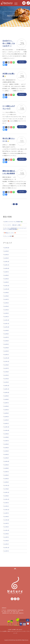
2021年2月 (6, 382)
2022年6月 (6, 341)
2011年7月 (6, 551)
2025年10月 (7, 248)
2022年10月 (7, 327)
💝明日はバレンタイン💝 (10, 233)
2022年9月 (6, 330)
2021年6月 (6, 372)
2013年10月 (7, 520)
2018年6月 (6, 475)
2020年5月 (6, 410)
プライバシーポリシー (23, 631)
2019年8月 (6, 437)
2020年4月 (6, 413)
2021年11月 (7, 361)
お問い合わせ (19, 630)
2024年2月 (6, 282)
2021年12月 (7, 358)
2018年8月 (6, 468)
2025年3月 (6, 255)
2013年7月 (6, 523)
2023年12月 (7, 286)
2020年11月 (7, 389)
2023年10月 (7, 289)
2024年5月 (6, 279)
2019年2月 (6, 458)
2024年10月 (7, 268)
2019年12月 (7, 427)
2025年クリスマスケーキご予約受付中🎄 (13, 222)
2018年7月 (6, 472)
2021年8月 (6, 365)
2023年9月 (6, 293)
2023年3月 (6, 310)
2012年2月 (6, 541)
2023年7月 (6, 299)
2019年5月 (6, 448)
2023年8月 (6, 296)
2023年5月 (6, 303)
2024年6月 (6, 275)
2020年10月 (7, 392)
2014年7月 (6, 513)
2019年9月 (6, 434)
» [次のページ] (17, 204)
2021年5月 (6, 375)
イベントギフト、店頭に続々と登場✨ (13, 225)
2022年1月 (6, 355)
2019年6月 (6, 444)
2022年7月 (6, 337)
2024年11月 (7, 265)
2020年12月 (7, 386)
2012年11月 (7, 530)
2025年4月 (6, 251)
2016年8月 (6, 496)
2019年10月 (7, 430)
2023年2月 (6, 313)
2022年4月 (6, 348)
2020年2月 (6, 420)
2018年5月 (6, 479)
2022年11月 (7, 324)
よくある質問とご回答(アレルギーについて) (9, 631)
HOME (10, 630)
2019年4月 (6, 451)
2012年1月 (6, 544)
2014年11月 (7, 510)
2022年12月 (7, 320)
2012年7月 (6, 537)
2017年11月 (7, 485)
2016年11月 (7, 492)
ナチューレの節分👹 (9, 236)
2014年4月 (6, 517)
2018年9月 (6, 465)
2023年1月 (6, 317)
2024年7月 (6, 272)
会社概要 (14, 630)
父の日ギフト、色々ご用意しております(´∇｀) (9, 43)
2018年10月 (7, 461)
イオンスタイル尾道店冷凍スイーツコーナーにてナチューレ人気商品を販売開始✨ (15, 229)
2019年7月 (6, 441)
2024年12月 (7, 262)
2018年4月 (6, 482)
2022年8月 (6, 334)
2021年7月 (6, 368)
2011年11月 (7, 548)
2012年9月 (6, 534)
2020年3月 (6, 417)
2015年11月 (7, 499)
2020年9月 (6, 396)
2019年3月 (6, 454)
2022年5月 (6, 344)
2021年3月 (6, 379)
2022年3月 (6, 351)
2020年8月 (6, 399)
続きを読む (22, 62)
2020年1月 (6, 423)
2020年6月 (6, 406)
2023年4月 (6, 306)
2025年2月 (6, 258)
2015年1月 (6, 506)
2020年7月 (6, 403)
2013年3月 (6, 527)
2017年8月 (6, 489)
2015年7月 (6, 503)
